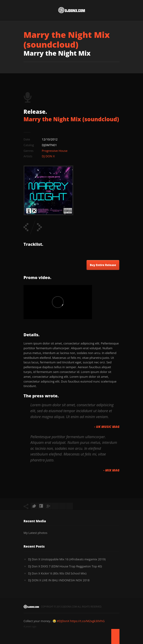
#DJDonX (63, 621)
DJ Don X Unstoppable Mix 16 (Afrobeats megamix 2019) (67, 559)
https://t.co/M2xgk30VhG (87, 621)
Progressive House (55, 151)
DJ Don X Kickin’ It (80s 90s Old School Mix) (57, 573)
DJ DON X (48, 156)
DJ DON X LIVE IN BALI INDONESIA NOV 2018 (59, 580)
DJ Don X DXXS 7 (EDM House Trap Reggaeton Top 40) (65, 566)
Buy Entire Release (103, 265)
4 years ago (30, 626)
